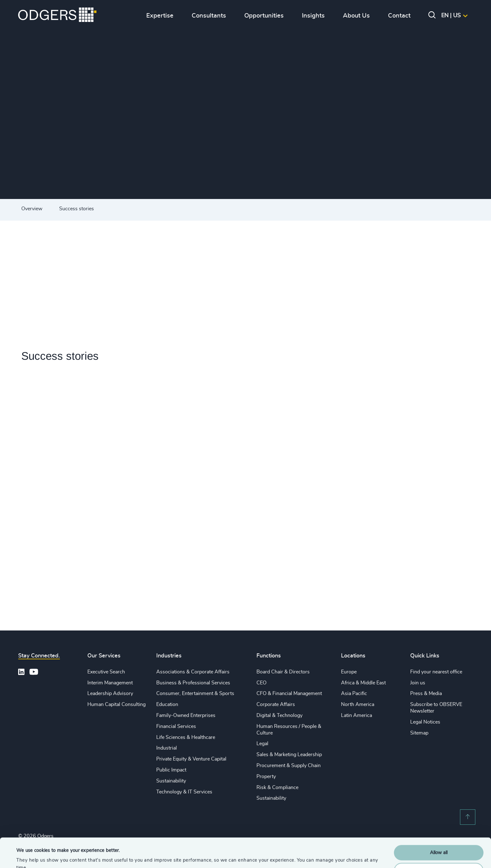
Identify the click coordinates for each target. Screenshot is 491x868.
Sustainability (171, 781)
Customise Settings (439, 841)
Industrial (167, 748)
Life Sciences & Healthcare (186, 737)
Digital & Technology (279, 715)
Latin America (357, 715)
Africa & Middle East (363, 683)
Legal (262, 744)
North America (358, 704)
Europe (349, 672)
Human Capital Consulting (116, 704)
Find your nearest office (436, 672)
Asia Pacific (354, 693)
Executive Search (106, 672)
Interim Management (110, 683)
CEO (261, 683)
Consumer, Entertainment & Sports (195, 693)
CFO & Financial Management (289, 693)
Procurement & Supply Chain (289, 766)
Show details (30, 856)
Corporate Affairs (276, 704)
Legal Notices (425, 722)
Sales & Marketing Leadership (289, 755)
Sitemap (419, 733)
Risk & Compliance (277, 787)
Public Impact (171, 770)
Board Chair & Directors (283, 672)
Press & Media (426, 693)
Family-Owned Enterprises (186, 715)
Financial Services (176, 726)
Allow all (439, 823)
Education (167, 704)
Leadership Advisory (110, 693)
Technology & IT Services (184, 792)
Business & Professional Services (193, 683)
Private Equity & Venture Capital (191, 759)
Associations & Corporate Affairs (193, 672)
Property (266, 776)
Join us (418, 683)
